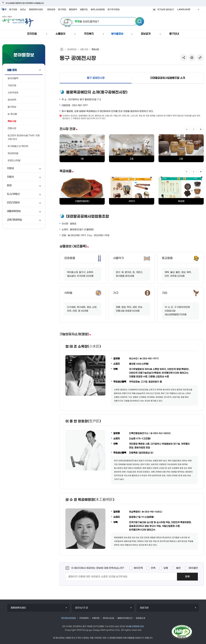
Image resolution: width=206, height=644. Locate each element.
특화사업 (95, 49)
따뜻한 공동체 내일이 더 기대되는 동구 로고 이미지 (18, 21)
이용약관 (96, 618)
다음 (201, 129)
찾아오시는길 (108, 618)
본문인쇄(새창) (192, 58)
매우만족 (138, 568)
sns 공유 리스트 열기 (184, 58)
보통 (166, 568)
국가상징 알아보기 (166, 10)
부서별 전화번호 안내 (135, 626)
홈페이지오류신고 (125, 618)
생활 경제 (84, 49)
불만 (178, 568)
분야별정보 (72, 49)
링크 (200, 58)
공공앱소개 (140, 618)
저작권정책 (84, 618)
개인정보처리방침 (68, 618)
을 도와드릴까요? (87, 22)
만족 (153, 568)
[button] (32, 34)
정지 (194, 129)
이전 (187, 129)
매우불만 (193, 568)
